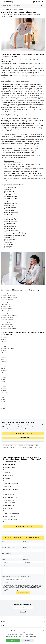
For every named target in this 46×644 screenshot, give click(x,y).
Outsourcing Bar (6, 302)
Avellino (4, 342)
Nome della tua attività (8, 547)
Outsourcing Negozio (7, 309)
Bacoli (4, 384)
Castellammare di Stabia (8, 348)
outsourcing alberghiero (32, 445)
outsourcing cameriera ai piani (23, 443)
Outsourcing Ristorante (8, 300)
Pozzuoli (4, 353)
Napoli (4, 359)
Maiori (4, 404)
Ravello (4, 366)
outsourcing (20, 445)
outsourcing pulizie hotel (27, 450)
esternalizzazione (22, 448)
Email (25, 547)
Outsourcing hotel (8, 443)
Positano (4, 373)
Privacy (7, 583)
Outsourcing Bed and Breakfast (10, 297)
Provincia (26, 559)
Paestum (4, 339)
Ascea (4, 364)
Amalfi (4, 368)
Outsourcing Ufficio (7, 306)
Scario (4, 395)
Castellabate (5, 337)
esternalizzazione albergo (35, 448)
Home (3, 9)
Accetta (13, 641)
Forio (3, 399)
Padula (4, 402)
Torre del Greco (6, 355)
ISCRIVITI (23, 611)
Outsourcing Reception (8, 324)
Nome (4, 541)
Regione (4, 559)
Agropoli (4, 362)
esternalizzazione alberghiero (11, 450)
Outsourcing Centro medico (9, 311)
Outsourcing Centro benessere (9, 315)
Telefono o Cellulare (7, 553)
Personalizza (28, 641)
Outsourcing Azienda (7, 304)
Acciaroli (4, 386)
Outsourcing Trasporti (7, 320)
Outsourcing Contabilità (8, 326)
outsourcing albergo (9, 445)
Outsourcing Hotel (11, 9)
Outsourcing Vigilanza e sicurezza (10, 322)
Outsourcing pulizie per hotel (9, 329)
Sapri (3, 397)
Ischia (4, 382)
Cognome (26, 541)
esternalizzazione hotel (9, 448)
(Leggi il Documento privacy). (11, 590)
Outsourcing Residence (8, 293)
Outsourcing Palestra (7, 313)
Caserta (4, 351)
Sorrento (4, 375)
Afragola (4, 346)
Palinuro (4, 391)
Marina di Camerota (7, 393)
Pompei (4, 377)
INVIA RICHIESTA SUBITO (23, 593)
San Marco (5, 371)
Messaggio (5, 565)
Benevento (5, 344)
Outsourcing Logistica (7, 317)
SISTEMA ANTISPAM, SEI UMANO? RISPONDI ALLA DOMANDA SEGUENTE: (17, 577)
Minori (4, 406)
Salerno (4, 357)
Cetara (4, 408)
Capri (3, 379)
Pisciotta (4, 388)
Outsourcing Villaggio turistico (9, 295)
